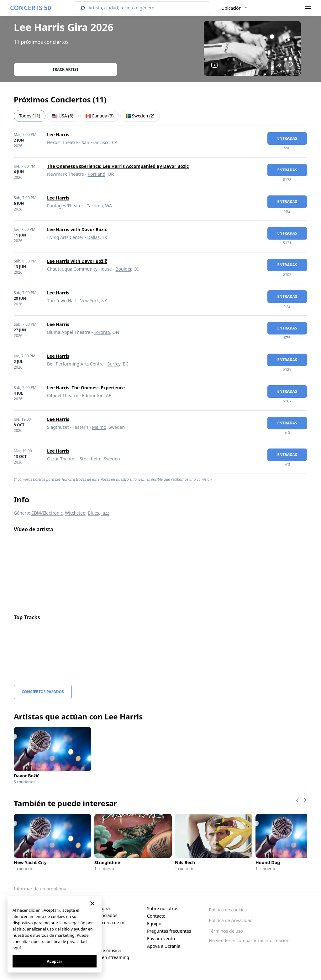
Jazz (105, 513)
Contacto (156, 916)
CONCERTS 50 (31, 8)
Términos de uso (226, 931)
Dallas (93, 237)
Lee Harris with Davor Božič (77, 261)
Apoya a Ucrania (164, 946)
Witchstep (75, 513)
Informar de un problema (40, 889)
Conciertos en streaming (104, 957)
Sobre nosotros (163, 908)
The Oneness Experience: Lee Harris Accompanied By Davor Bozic (118, 166)
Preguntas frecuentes (169, 931)
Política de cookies (228, 910)
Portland (97, 174)
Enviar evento (161, 939)
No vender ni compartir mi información (249, 940)
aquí (17, 948)
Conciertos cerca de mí (102, 923)
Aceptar (55, 961)
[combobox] (234, 8)
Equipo (154, 923)
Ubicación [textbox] (231, 8)
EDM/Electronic (47, 513)
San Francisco (96, 142)
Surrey (114, 364)
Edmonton (93, 395)
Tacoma (95, 206)
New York (89, 301)
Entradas (287, 138)
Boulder (123, 269)
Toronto (102, 332)
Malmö (99, 427)
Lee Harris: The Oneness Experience (86, 388)
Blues (93, 513)
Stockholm (90, 459)
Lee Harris (58, 135)
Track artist (66, 69)
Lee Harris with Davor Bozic (77, 229)
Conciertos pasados (43, 692)
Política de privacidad (231, 920)
